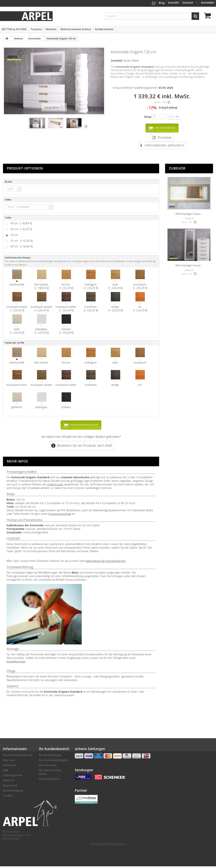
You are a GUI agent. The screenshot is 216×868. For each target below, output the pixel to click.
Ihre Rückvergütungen (53, 762)
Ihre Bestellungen (50, 757)
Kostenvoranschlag (60, 515)
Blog (162, 3)
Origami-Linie (55, 486)
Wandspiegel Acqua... (189, 215)
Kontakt (174, 3)
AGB (5, 772)
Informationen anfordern (164, 146)
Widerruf (9, 782)
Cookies (8, 797)
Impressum (10, 787)
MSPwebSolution (116, 846)
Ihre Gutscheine (49, 781)
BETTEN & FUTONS (14, 29)
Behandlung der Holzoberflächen (106, 563)
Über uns (9, 762)
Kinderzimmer (104, 29)
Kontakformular (16, 663)
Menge (148, 117)
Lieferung (9, 767)
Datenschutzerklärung (18, 757)
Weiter (86, 126)
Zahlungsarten (13, 777)
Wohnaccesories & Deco (76, 29)
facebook (153, 3)
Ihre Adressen (48, 767)
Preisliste (165, 138)
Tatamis (36, 29)
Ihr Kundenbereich (54, 750)
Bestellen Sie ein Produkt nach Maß (84, 447)
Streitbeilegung (13, 792)
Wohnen (51, 29)
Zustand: (117, 60)
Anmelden (208, 3)
